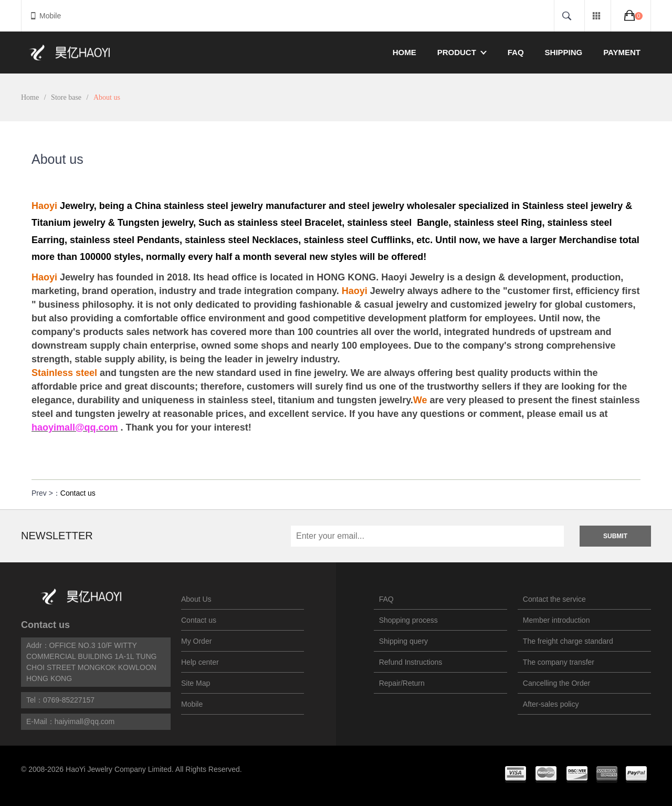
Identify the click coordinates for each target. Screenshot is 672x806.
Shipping (564, 52)
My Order (196, 641)
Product (462, 52)
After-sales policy (551, 704)
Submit (615, 536)
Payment (622, 52)
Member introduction (556, 620)
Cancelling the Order (556, 683)
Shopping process (408, 620)
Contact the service (554, 599)
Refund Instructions (411, 662)
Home (405, 52)
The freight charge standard (568, 641)
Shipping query (403, 641)
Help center (200, 662)
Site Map (196, 683)
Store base (66, 97)
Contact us (78, 493)
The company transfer (559, 662)
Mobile (45, 16)
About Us (196, 599)
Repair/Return (402, 683)
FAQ (516, 52)
